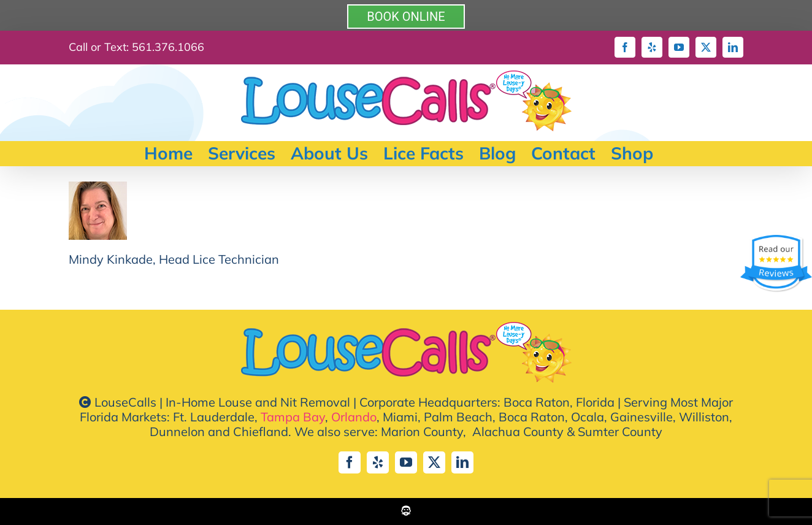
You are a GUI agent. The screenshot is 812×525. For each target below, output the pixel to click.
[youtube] (406, 462)
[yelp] (378, 462)
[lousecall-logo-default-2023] (406, 328)
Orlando (354, 417)
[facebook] (350, 462)
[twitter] (434, 462)
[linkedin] (462, 462)
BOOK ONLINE (406, 17)
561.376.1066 (168, 47)
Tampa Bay (293, 417)
